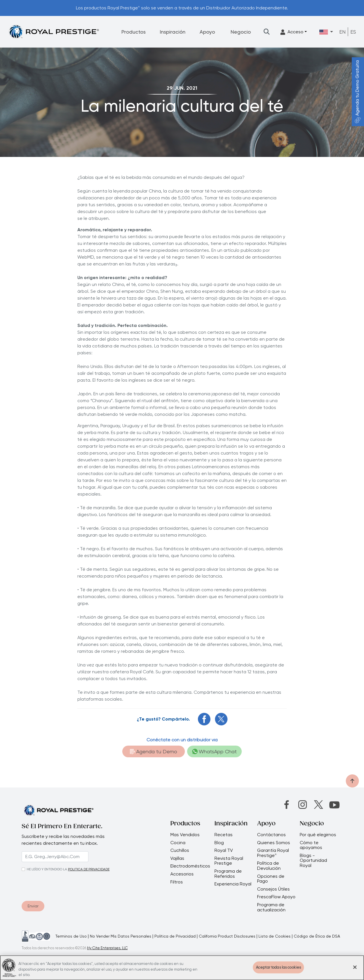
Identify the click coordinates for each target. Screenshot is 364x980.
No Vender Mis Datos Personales (121, 936)
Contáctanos (271, 835)
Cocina (178, 843)
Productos (134, 32)
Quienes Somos (274, 843)
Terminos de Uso (71, 936)
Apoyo (207, 32)
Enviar (33, 906)
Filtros (177, 882)
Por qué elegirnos (318, 835)
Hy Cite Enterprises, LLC (107, 948)
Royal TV (224, 850)
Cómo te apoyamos (311, 845)
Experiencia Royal (233, 884)
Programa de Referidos (228, 874)
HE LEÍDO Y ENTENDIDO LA (47, 869)
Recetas (224, 835)
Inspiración (173, 32)
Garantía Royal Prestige (273, 853)
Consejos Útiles (273, 889)
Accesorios (182, 874)
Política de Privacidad (175, 936)
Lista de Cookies (275, 936)
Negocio (241, 32)
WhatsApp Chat (215, 751)
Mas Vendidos (185, 835)
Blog (219, 843)
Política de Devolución (269, 866)
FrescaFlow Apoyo (276, 897)
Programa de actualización (271, 907)
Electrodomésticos (190, 866)
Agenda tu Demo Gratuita (357, 92)
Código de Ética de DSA (317, 936)
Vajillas (177, 858)
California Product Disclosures (227, 936)
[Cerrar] (355, 970)
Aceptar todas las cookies (278, 970)
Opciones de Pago (271, 879)
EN (342, 32)
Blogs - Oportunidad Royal (313, 861)
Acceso (292, 32)
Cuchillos (180, 850)
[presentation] (56, 885)
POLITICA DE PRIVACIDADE (89, 869)
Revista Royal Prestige (229, 861)
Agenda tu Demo (154, 751)
